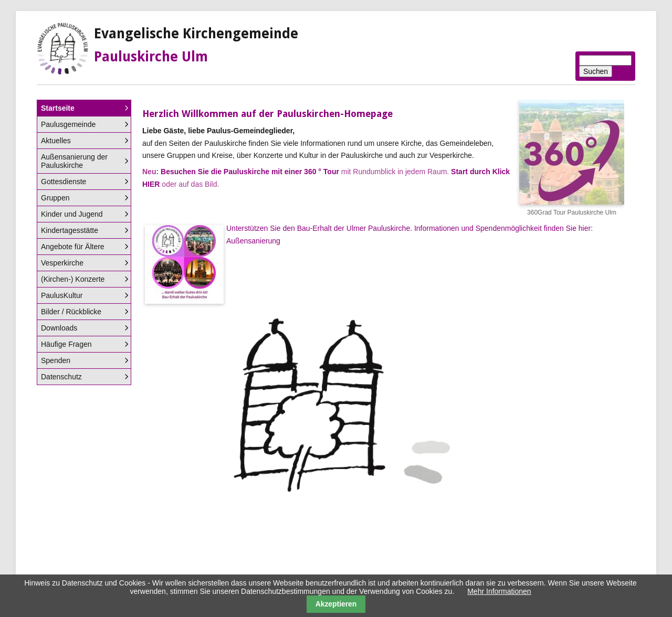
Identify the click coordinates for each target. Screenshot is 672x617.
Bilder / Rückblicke (71, 312)
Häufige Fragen (66, 344)
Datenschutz (61, 377)
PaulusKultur (62, 295)
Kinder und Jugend (72, 214)
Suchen (596, 71)
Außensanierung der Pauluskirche (74, 161)
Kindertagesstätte (70, 230)
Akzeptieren (336, 604)
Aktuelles (56, 141)
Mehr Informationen (499, 591)
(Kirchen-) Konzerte (73, 279)
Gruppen (55, 198)
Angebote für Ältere (73, 247)
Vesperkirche (62, 263)
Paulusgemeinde (68, 124)
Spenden (56, 360)
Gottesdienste (64, 182)
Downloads (59, 328)
